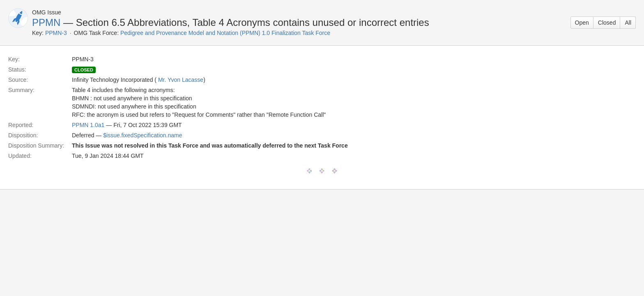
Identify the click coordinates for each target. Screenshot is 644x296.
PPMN (46, 22)
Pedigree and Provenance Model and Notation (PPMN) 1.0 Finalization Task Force (225, 33)
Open (582, 23)
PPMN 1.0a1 (88, 125)
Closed (607, 23)
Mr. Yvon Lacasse (181, 80)
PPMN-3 (56, 33)
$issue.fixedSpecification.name (143, 135)
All (628, 23)
